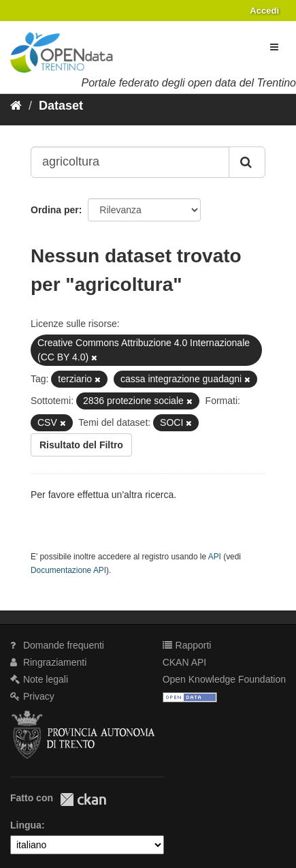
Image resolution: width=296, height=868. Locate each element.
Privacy (32, 696)
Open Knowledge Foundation (224, 679)
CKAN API (185, 662)
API (215, 557)
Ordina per (55, 210)
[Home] (16, 106)
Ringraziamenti (48, 662)
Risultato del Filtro (81, 445)
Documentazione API (68, 570)
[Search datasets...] (130, 162)
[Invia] (247, 162)
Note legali (39, 679)
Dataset (61, 106)
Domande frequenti (57, 645)
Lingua (26, 825)
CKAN (83, 800)
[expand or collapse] (274, 47)
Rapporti (187, 645)
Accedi (264, 11)
